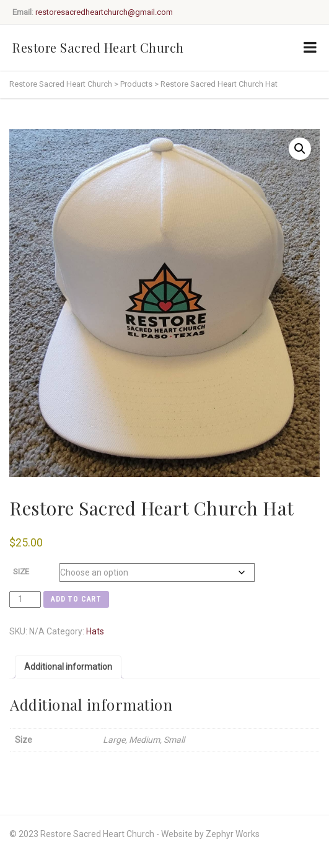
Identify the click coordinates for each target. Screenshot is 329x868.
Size (21, 572)
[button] (300, 149)
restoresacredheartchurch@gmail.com (104, 12)
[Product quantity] (25, 599)
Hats (95, 631)
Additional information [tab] (68, 667)
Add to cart (76, 599)
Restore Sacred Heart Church (98, 47)
